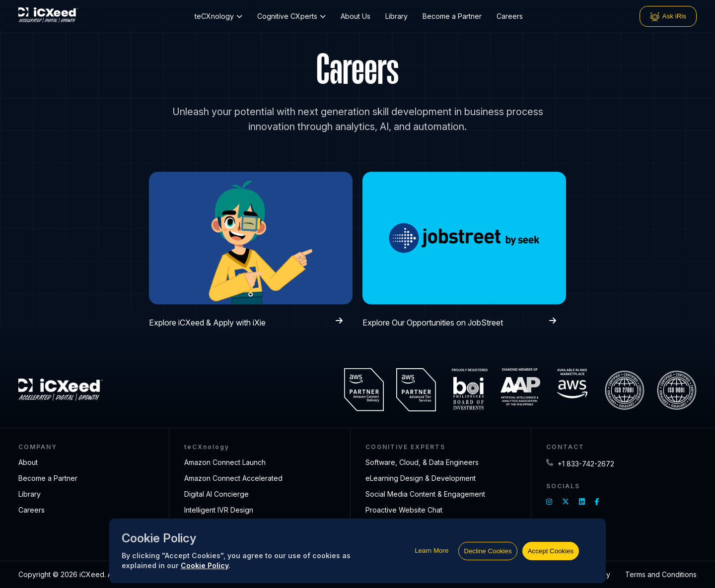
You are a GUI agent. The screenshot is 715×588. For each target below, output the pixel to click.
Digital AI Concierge (216, 494)
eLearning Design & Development (421, 478)
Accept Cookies (551, 551)
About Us (356, 16)
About (28, 462)
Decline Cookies (488, 551)
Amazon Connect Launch (225, 462)
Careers (510, 16)
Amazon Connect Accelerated (233, 478)
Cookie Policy (205, 565)
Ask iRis (668, 16)
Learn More (431, 551)
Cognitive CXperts (291, 16)
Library (396, 16)
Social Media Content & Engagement (425, 494)
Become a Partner (452, 16)
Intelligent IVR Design (219, 510)
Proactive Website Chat (404, 510)
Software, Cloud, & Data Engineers (422, 462)
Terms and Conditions (661, 574)
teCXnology (218, 16)
